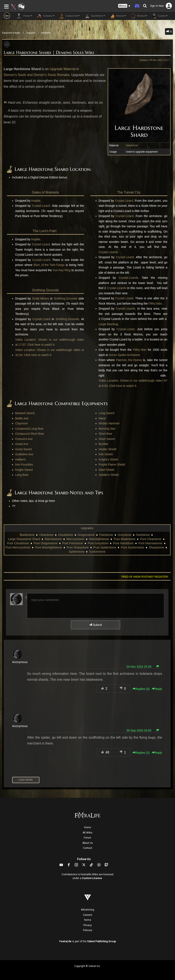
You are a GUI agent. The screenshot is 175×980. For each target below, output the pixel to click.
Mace (102, 418)
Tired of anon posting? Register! (145, 577)
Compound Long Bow (29, 429)
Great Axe (22, 444)
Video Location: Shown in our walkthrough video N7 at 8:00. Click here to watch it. (133, 383)
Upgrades (31, 33)
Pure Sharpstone (78, 547)
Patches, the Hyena (129, 360)
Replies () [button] (141, 689)
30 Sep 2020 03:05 (139, 730)
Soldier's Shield (109, 475)
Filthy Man (155, 304)
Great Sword (24, 449)
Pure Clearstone (151, 539)
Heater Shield (108, 449)
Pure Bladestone (124, 539)
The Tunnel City (129, 192)
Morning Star (107, 429)
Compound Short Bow (30, 434)
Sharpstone (157, 547)
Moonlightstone (99, 539)
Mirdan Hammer (109, 423)
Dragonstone (86, 535)
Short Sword (107, 439)
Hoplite (36, 201)
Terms (87, 920)
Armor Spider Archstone (125, 355)
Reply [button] (157, 689)
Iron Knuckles (24, 464)
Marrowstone (53, 539)
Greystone (125, 535)
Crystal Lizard (41, 206)
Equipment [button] (95, 16)
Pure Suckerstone (133, 547)
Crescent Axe (24, 439)
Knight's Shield (108, 459)
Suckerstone (97, 552)
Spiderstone (77, 552)
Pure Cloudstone (18, 543)
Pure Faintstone (73, 543)
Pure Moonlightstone (48, 547)
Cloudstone (66, 535)
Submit (95, 625)
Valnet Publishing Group (102, 941)
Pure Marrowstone (150, 543)
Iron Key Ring (62, 270)
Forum (87, 838)
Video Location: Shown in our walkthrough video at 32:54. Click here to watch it (50, 353)
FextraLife (65, 941)
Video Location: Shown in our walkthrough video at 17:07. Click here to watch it (50, 342)
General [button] (45, 16)
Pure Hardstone (123, 543)
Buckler (104, 444)
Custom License (92, 878)
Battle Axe (22, 418)
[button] (124, 6)
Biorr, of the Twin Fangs (49, 265)
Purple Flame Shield (112, 464)
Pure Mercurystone (18, 547)
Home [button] (24, 16)
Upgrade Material (63, 69)
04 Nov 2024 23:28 (139, 667)
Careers (88, 915)
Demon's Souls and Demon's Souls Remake (37, 75)
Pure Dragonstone (46, 543)
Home (87, 827)
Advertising (87, 910)
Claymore (22, 423)
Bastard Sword (25, 413)
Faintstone (106, 535)
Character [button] (69, 16)
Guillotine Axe (24, 454)
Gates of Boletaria (45, 192)
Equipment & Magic (11, 33)
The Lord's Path (44, 231)
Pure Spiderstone (105, 547)
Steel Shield (107, 470)
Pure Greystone (98, 543)
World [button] (139, 16)
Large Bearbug (108, 324)
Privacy (88, 925)
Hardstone (46, 33)
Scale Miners (41, 298)
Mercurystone (75, 539)
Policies (88, 930)
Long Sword (107, 413)
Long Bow (22, 475)
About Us (88, 843)
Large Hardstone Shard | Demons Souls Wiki (49, 52)
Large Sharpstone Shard (24, 539)
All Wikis (87, 833)
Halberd (20, 459)
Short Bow (106, 434)
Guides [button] (159, 16)
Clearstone (46, 535)
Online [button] (118, 16)
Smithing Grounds (45, 290)
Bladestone (27, 535)
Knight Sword (24, 470)
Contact (88, 848)
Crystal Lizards (108, 252)
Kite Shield (106, 454)
